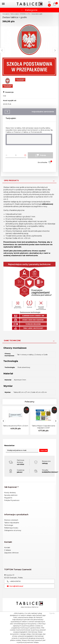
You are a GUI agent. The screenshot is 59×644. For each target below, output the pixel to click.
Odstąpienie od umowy (13, 530)
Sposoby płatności (11, 495)
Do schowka (45, 162)
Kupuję (40, 155)
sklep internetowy (26, 607)
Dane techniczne (12, 341)
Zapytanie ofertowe (11, 553)
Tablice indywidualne (12, 523)
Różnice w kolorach (11, 520)
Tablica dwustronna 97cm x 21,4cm (16, 426)
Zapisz (43, 450)
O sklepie (8, 550)
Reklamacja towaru (11, 528)
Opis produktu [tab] (11, 181)
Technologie (9, 525)
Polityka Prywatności (12, 500)
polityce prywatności (26, 642)
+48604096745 (13, 581)
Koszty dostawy (10, 493)
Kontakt (7, 548)
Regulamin (8, 498)
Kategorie (29, 10)
